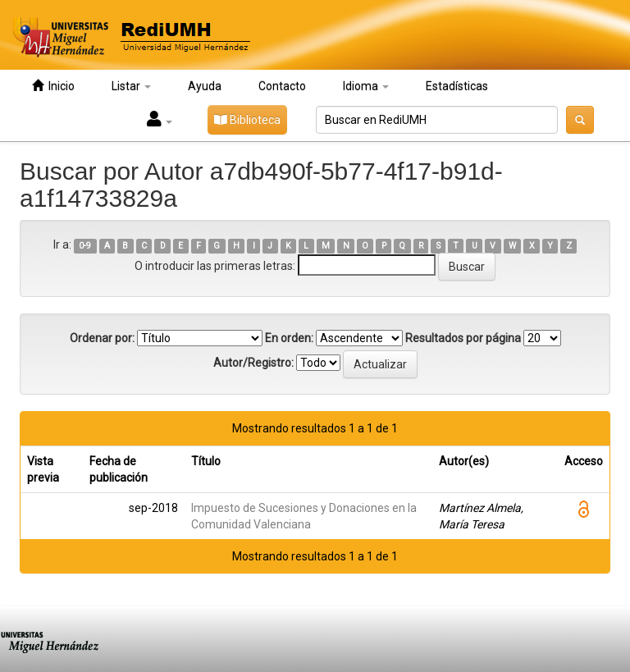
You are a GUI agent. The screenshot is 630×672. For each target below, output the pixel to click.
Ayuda (205, 86)
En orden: (289, 338)
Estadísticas (457, 86)
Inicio (53, 86)
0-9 (85, 246)
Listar (131, 86)
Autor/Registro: (253, 363)
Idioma (366, 86)
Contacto (282, 86)
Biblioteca (247, 120)
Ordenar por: (102, 338)
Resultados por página (463, 338)
